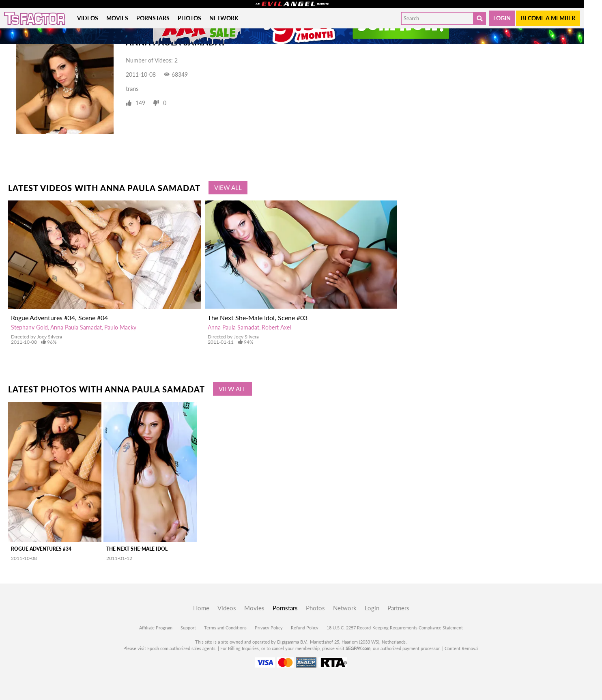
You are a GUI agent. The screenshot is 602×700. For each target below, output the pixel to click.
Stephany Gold (29, 327)
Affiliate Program (156, 628)
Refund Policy (305, 628)
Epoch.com (158, 648)
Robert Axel (276, 327)
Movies (117, 18)
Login (502, 18)
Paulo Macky (120, 327)
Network (224, 18)
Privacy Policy (269, 628)
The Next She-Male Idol (137, 549)
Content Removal (462, 648)
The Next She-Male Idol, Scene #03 (258, 318)
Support (188, 628)
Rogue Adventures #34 (41, 549)
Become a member (548, 18)
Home (201, 608)
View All (228, 187)
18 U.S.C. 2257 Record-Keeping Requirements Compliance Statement (395, 628)
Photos (189, 18)
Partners (398, 608)
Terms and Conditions (225, 628)
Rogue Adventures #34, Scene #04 (59, 318)
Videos (88, 18)
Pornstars (153, 18)
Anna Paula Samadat (76, 327)
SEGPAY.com (358, 648)
